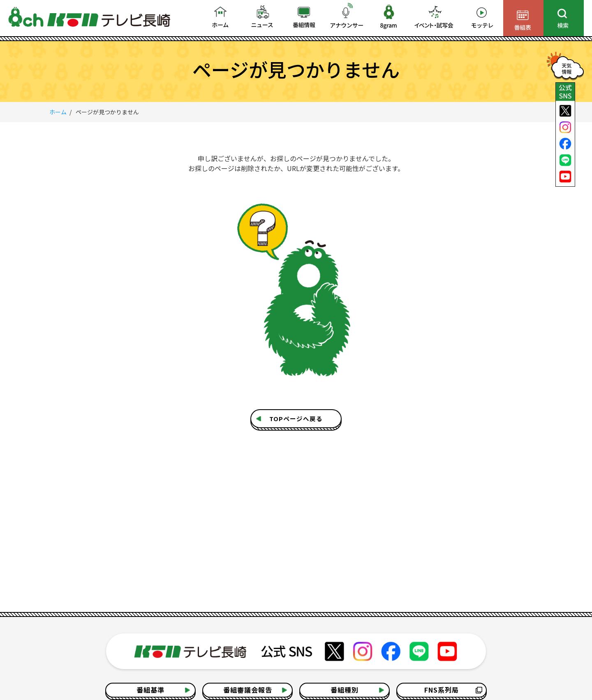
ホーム (58, 112)
